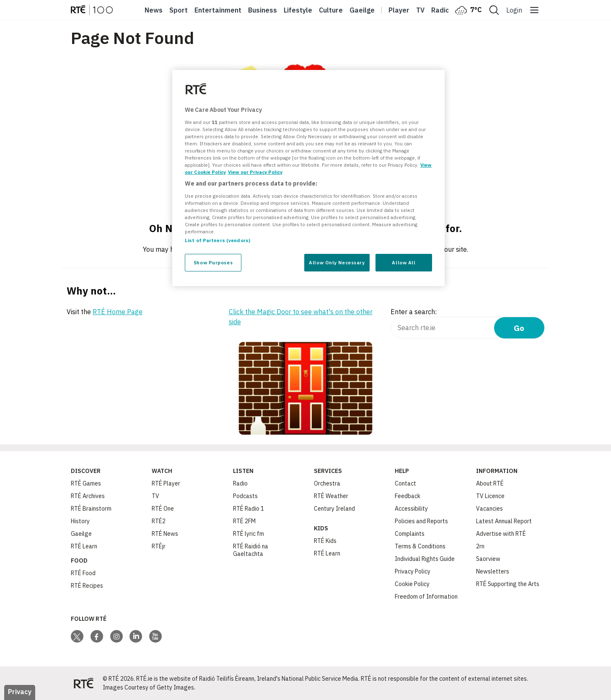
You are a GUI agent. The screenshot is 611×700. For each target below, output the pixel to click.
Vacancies (489, 509)
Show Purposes (213, 262)
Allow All (404, 262)
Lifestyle (298, 10)
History (80, 521)
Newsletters (493, 571)
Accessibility (411, 509)
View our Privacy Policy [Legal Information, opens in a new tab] (255, 172)
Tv (420, 10)
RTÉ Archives (88, 496)
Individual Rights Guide (425, 559)
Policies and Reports (421, 521)
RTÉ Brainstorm (91, 509)
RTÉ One (163, 509)
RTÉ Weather (331, 496)
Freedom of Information (426, 597)
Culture (331, 10)
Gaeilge (362, 10)
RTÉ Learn (84, 546)
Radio (440, 10)
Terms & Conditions (420, 546)
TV (155, 496)
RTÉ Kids (325, 541)
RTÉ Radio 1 (249, 509)
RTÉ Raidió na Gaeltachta (251, 550)
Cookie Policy (412, 584)
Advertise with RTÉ (501, 534)
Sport (179, 10)
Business (263, 10)
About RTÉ (490, 483)
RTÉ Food (83, 573)
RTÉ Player (166, 483)
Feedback (408, 496)
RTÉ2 (159, 521)
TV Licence (490, 496)
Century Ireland (334, 509)
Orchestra (327, 483)
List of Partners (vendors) (217, 240)
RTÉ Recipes (87, 586)
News (154, 10)
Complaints (410, 534)
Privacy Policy (413, 571)
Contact (405, 483)
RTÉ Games (86, 483)
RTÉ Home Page (118, 312)
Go (519, 328)
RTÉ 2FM (244, 521)
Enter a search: (414, 312)
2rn (480, 546)
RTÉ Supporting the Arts (508, 584)
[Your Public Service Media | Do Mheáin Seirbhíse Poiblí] (83, 683)
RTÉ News (165, 534)
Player (399, 10)
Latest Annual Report (504, 521)
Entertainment (218, 10)
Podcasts (245, 496)
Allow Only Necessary (337, 262)
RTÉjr (159, 546)
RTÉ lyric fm (249, 534)
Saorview (488, 559)
